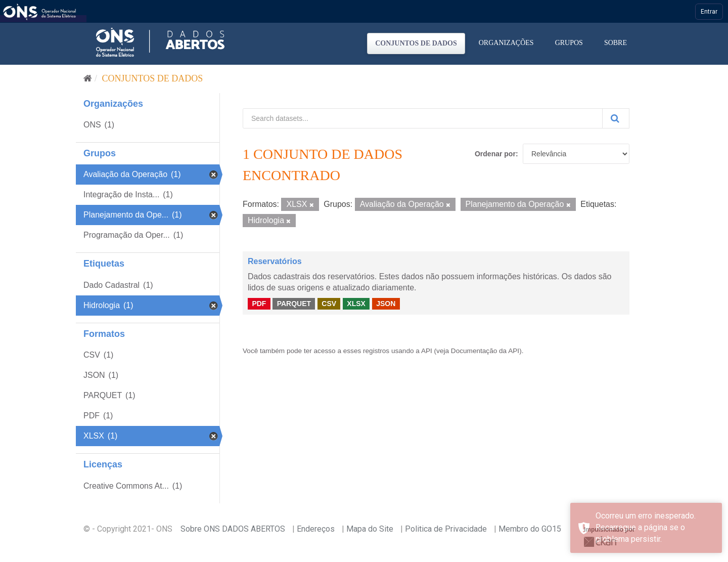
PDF (259, 304)
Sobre (616, 43)
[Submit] (616, 118)
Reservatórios (275, 261)
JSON (386, 304)
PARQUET (294, 304)
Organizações (506, 43)
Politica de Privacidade (446, 529)
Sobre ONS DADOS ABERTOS (233, 529)
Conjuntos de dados (416, 43)
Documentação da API (485, 351)
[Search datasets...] (423, 118)
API (427, 351)
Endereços (316, 529)
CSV (329, 304)
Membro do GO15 (530, 529)
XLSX (356, 304)
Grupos (569, 43)
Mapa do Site (370, 529)
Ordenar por (495, 154)
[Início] (88, 78)
